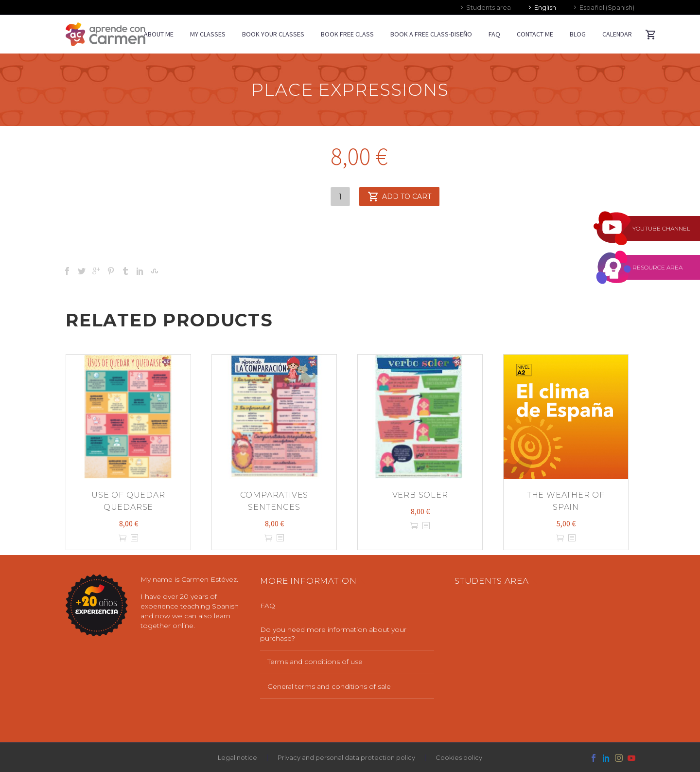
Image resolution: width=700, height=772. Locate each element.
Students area (489, 7)
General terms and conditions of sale (329, 686)
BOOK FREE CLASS (347, 34)
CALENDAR (617, 34)
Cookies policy (459, 758)
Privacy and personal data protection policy (346, 758)
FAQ (494, 34)
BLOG (578, 34)
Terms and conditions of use (315, 662)
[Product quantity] (340, 197)
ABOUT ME (159, 34)
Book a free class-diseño (431, 34)
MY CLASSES (208, 34)
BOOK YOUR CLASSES (273, 34)
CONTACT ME (535, 34)
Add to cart (399, 197)
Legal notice (237, 758)
